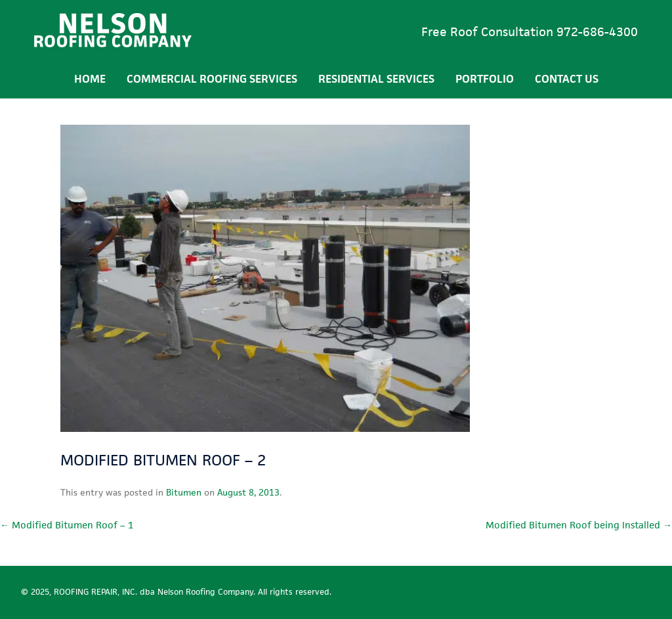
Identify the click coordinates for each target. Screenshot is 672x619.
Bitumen (184, 492)
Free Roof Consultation (530, 32)
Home (90, 79)
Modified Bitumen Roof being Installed (579, 525)
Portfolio (485, 79)
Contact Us (567, 79)
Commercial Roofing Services (212, 79)
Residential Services (376, 79)
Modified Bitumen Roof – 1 (67, 525)
